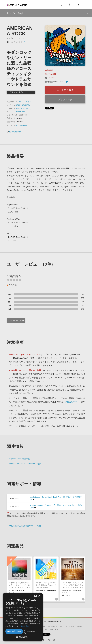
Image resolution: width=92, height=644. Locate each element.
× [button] (39, 596)
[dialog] (23, 617)
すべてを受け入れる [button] (14, 631)
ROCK (18, 105)
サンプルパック (25, 102)
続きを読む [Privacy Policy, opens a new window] (25, 626)
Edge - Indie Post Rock (18, 590)
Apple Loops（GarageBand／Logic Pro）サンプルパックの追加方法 (56, 498)
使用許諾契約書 (14, 132)
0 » (25, 42)
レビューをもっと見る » (16, 320)
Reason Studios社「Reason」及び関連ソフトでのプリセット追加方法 (56, 506)
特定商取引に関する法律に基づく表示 (51, 626)
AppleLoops (21, 111)
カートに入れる (65, 90)
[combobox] (35, 596)
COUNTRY (26, 105)
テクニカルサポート (72, 402)
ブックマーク (65, 99)
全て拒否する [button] (32, 631)
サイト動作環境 (69, 626)
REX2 (28, 109)
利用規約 (79, 626)
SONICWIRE (17, 5)
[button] (23, 637)
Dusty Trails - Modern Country (74, 590)
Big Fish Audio (21, 125)
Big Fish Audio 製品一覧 (19, 459)
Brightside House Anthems (46, 590)
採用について (54, 629)
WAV (18, 109)
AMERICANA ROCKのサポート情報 (25, 464)
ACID (23, 109)
